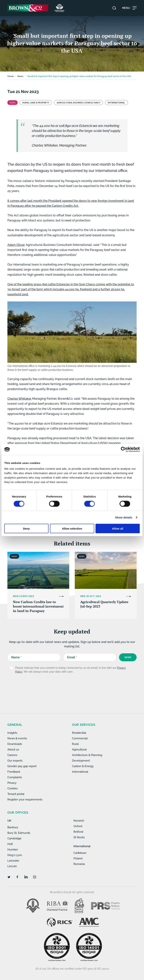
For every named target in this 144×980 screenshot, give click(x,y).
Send (128, 657)
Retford (78, 832)
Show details (124, 517)
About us (13, 749)
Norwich (79, 821)
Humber (13, 850)
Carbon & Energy (83, 766)
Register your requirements (25, 800)
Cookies (12, 788)
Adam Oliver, (16, 245)
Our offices (18, 813)
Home (11, 76)
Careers (12, 755)
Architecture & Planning (87, 755)
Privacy (12, 783)
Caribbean (80, 853)
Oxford (78, 826)
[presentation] (73, 686)
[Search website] (114, 8)
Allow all (118, 529)
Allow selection (72, 529)
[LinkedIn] (26, 877)
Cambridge (14, 838)
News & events (17, 738)
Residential (79, 733)
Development (81, 761)
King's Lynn (15, 855)
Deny (26, 529)
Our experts (15, 761)
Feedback (14, 772)
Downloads (15, 744)
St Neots (79, 837)
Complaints (15, 777)
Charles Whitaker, (19, 399)
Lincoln (12, 866)
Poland (78, 858)
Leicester (13, 861)
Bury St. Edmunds (19, 833)
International (80, 772)
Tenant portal (16, 794)
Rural (75, 744)
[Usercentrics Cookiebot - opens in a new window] (124, 449)
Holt (10, 844)
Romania (79, 864)
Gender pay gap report (22, 766)
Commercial (80, 738)
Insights (12, 733)
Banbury (13, 827)
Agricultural (79, 749)
